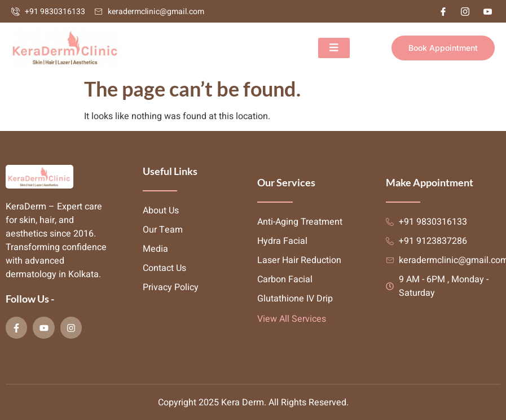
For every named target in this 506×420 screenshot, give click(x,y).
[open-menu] (334, 48)
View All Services (292, 319)
